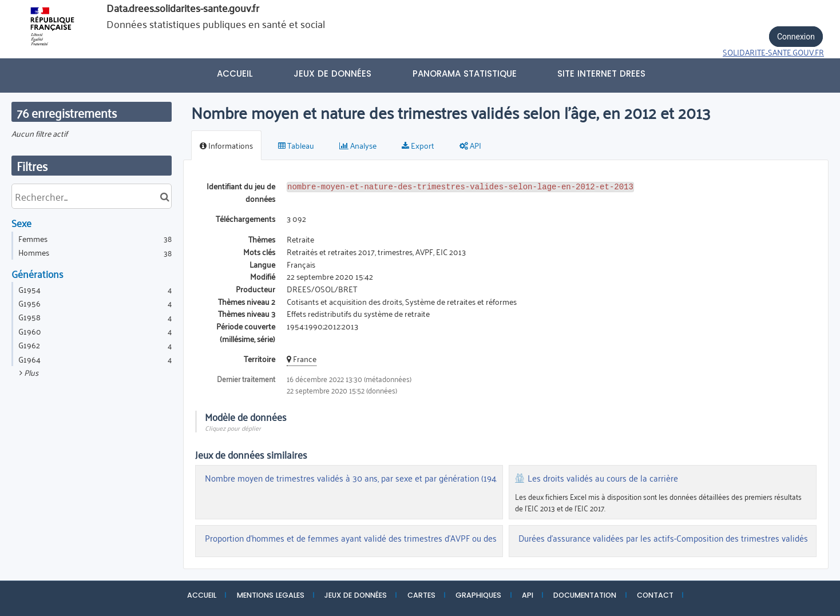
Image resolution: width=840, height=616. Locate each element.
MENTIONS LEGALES (271, 595)
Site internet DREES (601, 73)
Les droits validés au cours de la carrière (603, 478)
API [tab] (470, 145)
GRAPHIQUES (478, 595)
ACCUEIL (202, 595)
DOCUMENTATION (585, 595)
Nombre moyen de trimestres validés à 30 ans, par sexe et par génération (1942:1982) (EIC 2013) (382, 478)
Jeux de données (332, 73)
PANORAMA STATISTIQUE (465, 73)
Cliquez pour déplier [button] (233, 428)
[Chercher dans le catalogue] (165, 196)
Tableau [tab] (296, 145)
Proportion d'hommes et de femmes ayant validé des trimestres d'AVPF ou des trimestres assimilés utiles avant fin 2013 (429, 538)
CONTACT (655, 595)
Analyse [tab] (358, 145)
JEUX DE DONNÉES (356, 595)
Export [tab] (418, 145)
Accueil (235, 73)
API (528, 595)
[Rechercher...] (92, 196)
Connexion (796, 37)
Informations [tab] (226, 145)
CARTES (421, 595)
